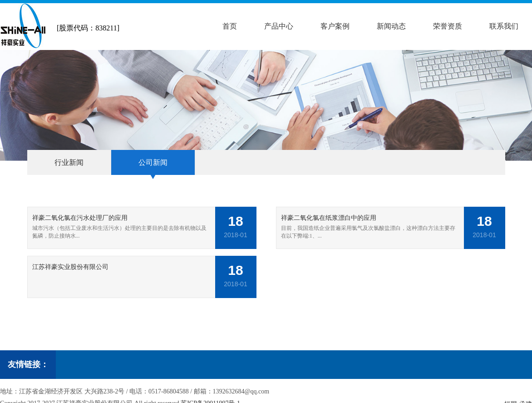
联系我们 (504, 26)
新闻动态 (391, 26)
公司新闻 (153, 162)
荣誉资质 (448, 26)
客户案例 (335, 26)
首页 (230, 26)
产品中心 (279, 26)
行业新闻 (69, 162)
